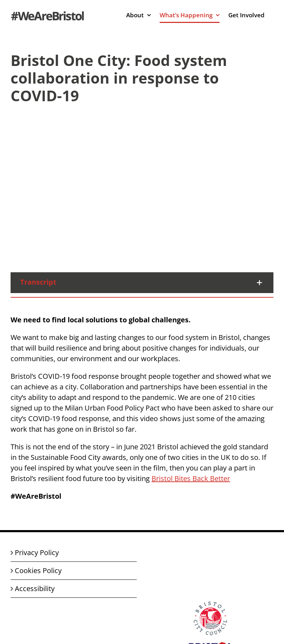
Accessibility (35, 588)
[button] (142, 283)
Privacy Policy (37, 552)
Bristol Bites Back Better (191, 478)
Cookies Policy (38, 570)
